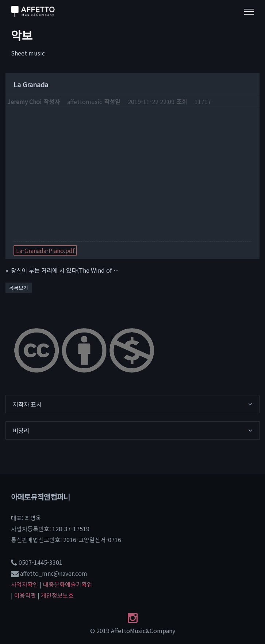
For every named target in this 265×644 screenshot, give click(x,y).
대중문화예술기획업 (68, 584)
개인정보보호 (57, 595)
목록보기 (19, 288)
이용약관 (25, 595)
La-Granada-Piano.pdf (45, 250)
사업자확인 (25, 584)
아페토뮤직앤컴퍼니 (41, 497)
